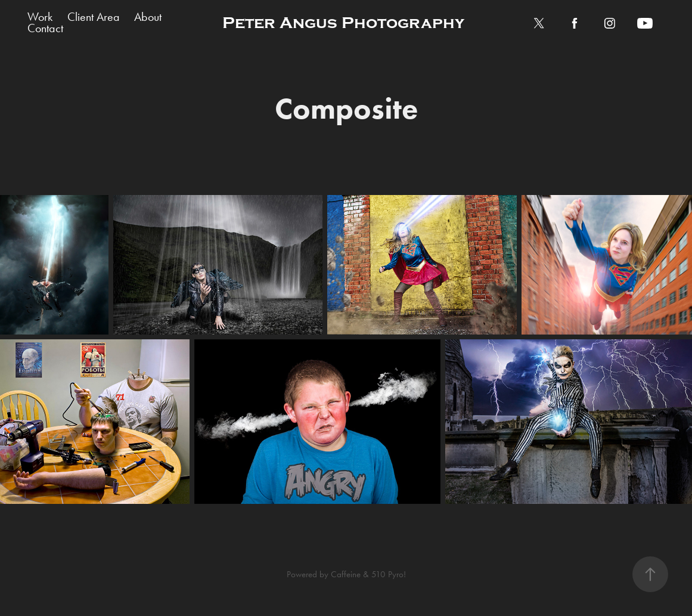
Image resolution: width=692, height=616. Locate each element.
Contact (45, 28)
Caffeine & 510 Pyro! (368, 574)
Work (40, 17)
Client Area (94, 17)
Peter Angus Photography (343, 23)
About (148, 17)
